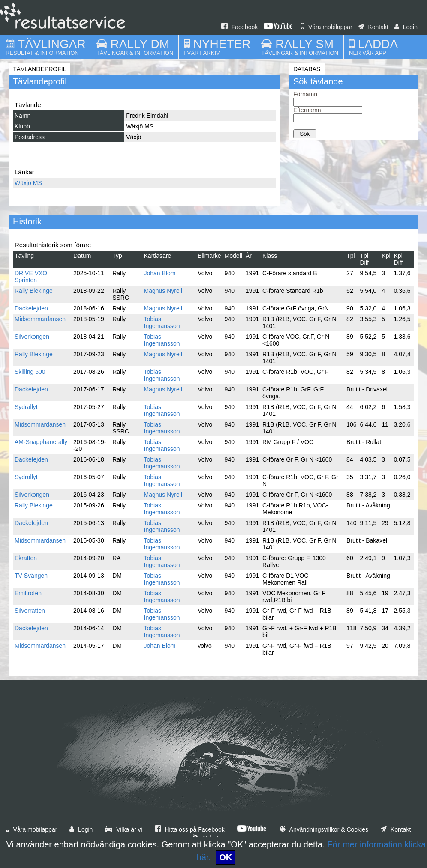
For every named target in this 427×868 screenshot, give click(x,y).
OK (226, 857)
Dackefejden (31, 308)
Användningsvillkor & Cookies (324, 829)
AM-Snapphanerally (41, 442)
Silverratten (30, 611)
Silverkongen (32, 337)
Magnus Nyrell (163, 291)
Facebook (239, 27)
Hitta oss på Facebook (190, 829)
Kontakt (373, 27)
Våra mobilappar (326, 27)
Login (406, 27)
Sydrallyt (26, 407)
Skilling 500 (30, 372)
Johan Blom (160, 273)
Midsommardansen (40, 319)
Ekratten (26, 558)
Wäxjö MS (28, 183)
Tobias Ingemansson (162, 322)
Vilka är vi (123, 829)
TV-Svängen (31, 576)
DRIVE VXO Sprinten (31, 277)
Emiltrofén (28, 593)
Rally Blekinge (34, 291)
